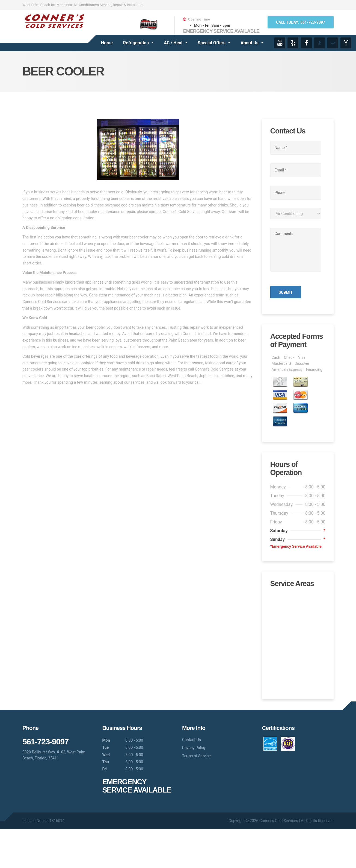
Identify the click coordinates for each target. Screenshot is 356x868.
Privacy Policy (194, 787)
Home (107, 43)
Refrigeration (136, 43)
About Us (250, 43)
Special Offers (212, 43)
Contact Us (192, 779)
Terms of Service (196, 795)
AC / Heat (173, 43)
